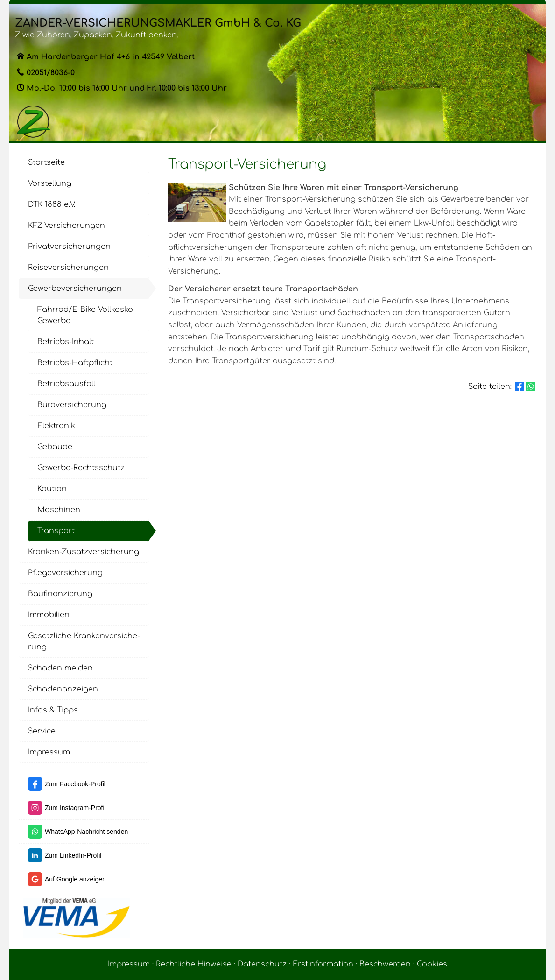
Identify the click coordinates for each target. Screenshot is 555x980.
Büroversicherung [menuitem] (72, 405)
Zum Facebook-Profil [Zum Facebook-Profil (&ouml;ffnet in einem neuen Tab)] (75, 784)
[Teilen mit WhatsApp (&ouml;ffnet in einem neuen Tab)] (531, 387)
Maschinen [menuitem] (59, 510)
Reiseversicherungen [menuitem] (68, 268)
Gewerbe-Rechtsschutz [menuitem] (81, 468)
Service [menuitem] (42, 731)
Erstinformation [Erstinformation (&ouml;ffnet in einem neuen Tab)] (323, 964)
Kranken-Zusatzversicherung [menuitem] (84, 552)
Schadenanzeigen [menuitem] (63, 689)
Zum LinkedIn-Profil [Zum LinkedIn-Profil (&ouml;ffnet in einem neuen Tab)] (73, 855)
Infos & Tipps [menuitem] (53, 710)
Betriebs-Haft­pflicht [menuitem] (75, 363)
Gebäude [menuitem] (55, 447)
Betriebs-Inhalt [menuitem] (66, 342)
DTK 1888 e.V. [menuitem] (52, 204)
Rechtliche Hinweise (194, 964)
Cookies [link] (432, 964)
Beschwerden (385, 964)
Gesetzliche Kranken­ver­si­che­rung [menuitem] (84, 642)
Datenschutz (262, 964)
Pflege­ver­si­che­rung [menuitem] (65, 573)
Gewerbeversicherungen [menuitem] (75, 289)
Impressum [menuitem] (49, 752)
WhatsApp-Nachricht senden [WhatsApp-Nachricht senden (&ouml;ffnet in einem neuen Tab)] (86, 832)
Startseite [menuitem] (46, 162)
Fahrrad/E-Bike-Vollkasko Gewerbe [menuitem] (85, 315)
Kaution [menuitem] (52, 489)
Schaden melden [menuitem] (60, 668)
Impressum (129, 964)
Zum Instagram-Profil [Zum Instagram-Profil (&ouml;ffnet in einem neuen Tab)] (75, 808)
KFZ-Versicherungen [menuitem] (67, 226)
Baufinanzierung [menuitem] (60, 594)
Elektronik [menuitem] (56, 426)
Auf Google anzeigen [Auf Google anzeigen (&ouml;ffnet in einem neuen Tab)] (75, 879)
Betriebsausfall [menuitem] (66, 384)
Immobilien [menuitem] (49, 615)
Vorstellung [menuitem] (50, 183)
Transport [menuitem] (56, 531)
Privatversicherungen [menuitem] (69, 247)
